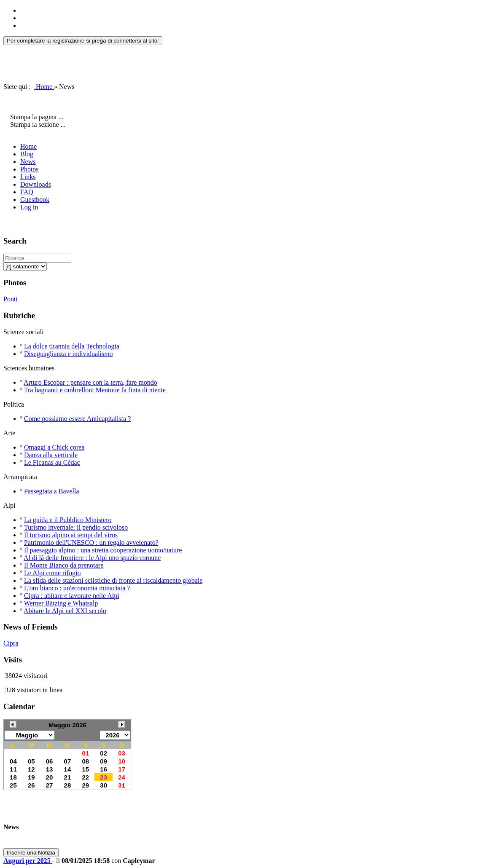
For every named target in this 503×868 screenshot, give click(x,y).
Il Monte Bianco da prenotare (64, 565)
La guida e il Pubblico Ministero (68, 520)
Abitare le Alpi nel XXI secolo (65, 611)
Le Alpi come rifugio (52, 573)
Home (44, 87)
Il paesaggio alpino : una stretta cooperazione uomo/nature (103, 550)
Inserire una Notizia (31, 853)
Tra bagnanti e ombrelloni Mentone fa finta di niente (95, 390)
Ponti (11, 299)
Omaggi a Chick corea (54, 447)
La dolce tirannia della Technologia (72, 346)
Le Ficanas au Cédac (52, 462)
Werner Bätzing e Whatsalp (61, 603)
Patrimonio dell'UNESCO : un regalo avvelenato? (91, 542)
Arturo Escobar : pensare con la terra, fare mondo (90, 382)
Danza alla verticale (51, 455)
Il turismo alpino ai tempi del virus (71, 535)
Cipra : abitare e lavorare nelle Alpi (72, 596)
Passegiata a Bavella (52, 491)
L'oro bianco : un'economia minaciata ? (77, 588)
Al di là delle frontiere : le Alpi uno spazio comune (92, 558)
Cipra (11, 643)
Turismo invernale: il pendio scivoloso (76, 527)
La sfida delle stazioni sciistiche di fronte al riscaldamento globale (113, 580)
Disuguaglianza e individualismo (69, 354)
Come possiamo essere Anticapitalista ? (77, 419)
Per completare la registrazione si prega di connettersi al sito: (83, 41)
